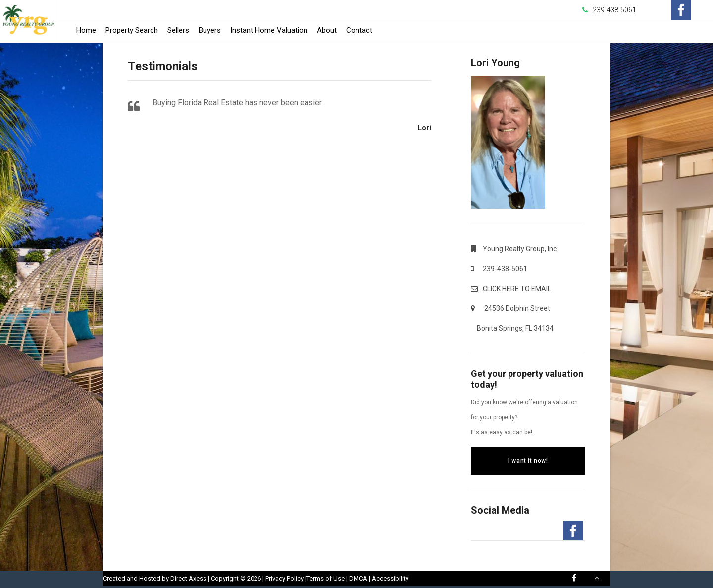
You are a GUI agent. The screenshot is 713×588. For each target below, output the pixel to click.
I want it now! (528, 461)
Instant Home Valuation (269, 30)
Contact (359, 30)
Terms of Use (326, 578)
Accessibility (390, 578)
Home (86, 30)
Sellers (178, 30)
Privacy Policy (284, 578)
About (327, 30)
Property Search (132, 30)
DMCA (358, 578)
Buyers (210, 30)
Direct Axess (188, 578)
